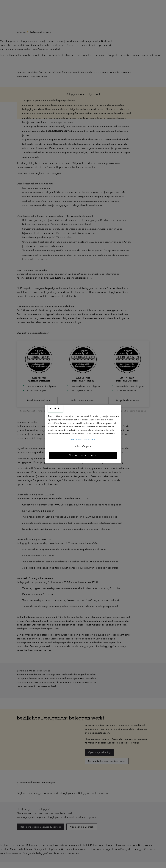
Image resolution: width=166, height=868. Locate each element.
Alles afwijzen (83, 447)
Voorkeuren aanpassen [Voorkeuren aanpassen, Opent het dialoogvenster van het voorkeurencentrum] (83, 439)
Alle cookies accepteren (83, 456)
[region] (83, 434)
